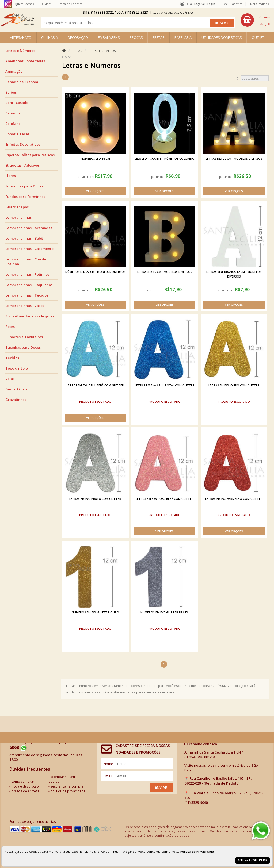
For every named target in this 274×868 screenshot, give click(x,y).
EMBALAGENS (109, 37)
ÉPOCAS (136, 37)
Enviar (161, 787)
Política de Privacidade (197, 852)
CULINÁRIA (50, 37)
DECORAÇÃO (78, 37)
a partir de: (86, 177)
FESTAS (159, 37)
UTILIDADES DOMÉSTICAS (222, 37)
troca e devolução (25, 786)
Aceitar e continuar (252, 860)
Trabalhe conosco (201, 744)
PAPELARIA (183, 37)
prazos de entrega (25, 791)
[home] (18, 20)
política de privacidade (68, 791)
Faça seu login (205, 4)
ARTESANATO (21, 37)
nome (108, 764)
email (108, 776)
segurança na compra (67, 786)
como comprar (23, 781)
